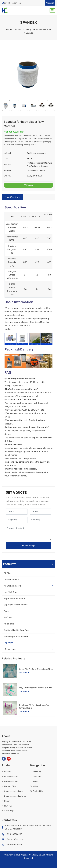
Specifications (12, 197)
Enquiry (28, 185)
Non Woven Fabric (12, 586)
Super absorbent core (14, 598)
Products (37, 777)
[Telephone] (17, 520)
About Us (37, 772)
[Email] (41, 512)
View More (23, 673)
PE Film (7, 573)
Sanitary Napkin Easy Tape (16, 630)
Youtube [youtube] (9, 759)
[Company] (41, 520)
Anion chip (9, 624)
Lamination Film (12, 579)
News (35, 782)
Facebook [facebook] (4, 759)
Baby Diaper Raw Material (16, 636)
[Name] (17, 512)
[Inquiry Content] (28, 533)
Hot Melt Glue (10, 592)
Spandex (9, 643)
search (50, 3)
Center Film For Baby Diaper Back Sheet (36, 669)
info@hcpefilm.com (13, 3)
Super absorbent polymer (16, 605)
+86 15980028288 (14, 834)
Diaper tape (11, 649)
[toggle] (52, 10)
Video (35, 786)
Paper (7, 611)
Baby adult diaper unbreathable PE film (35, 688)
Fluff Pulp (9, 617)
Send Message (28, 546)
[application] (28, 72)
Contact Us (38, 791)
